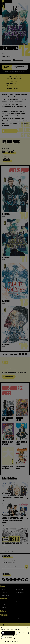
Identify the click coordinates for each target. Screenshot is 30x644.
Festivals (4, 608)
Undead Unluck (20, 589)
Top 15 (17, 605)
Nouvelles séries (6, 602)
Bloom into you (6, 595)
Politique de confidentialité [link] (10, 641)
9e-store (4, 618)
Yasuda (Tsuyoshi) (6, 56)
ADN (3, 621)
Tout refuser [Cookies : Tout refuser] (23, 633)
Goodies (4, 605)
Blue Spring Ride (20, 592)
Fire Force (4, 592)
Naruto (3, 589)
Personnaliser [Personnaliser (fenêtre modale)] (8, 637)
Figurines (18, 602)
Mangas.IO (19, 618)
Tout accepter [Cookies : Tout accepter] (9, 633)
